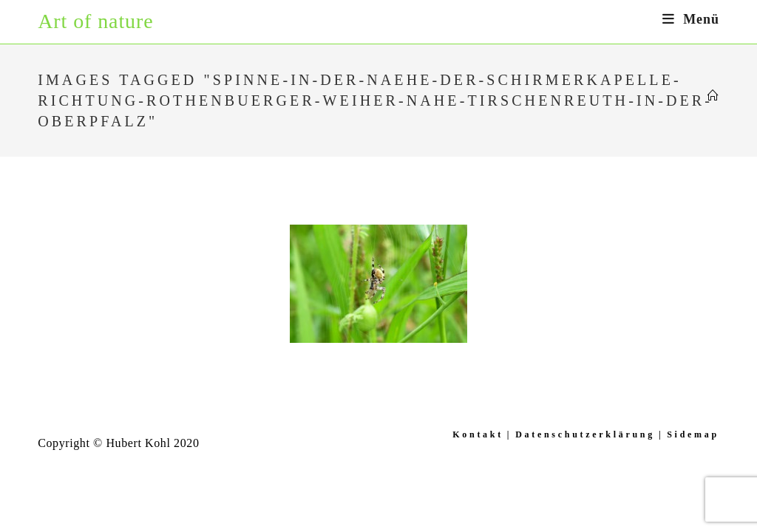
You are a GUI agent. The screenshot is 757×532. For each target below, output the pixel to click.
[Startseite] (713, 96)
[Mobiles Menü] (691, 19)
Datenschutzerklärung (585, 434)
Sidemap (693, 434)
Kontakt (478, 434)
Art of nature (95, 21)
